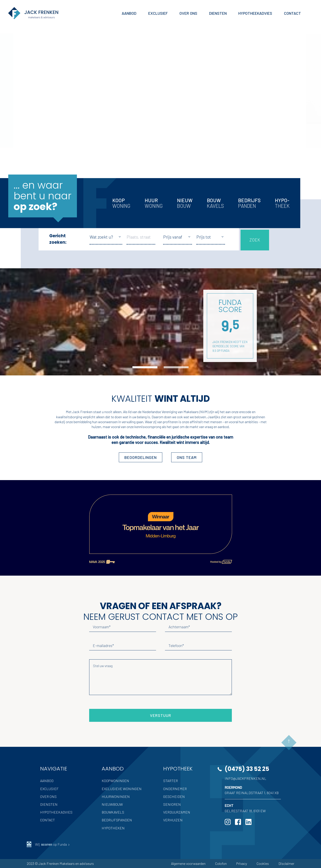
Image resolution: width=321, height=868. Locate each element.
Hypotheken (113, 828)
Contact (47, 820)
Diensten (49, 804)
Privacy (242, 863)
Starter (171, 781)
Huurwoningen (116, 796)
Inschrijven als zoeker (48, 136)
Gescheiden (174, 796)
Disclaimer (286, 863)
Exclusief (49, 789)
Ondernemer (175, 789)
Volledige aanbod (44, 98)
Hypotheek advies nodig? (51, 124)
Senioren (172, 804)
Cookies (263, 863)
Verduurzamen (177, 812)
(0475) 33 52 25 (247, 769)
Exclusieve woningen (122, 789)
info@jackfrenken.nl (246, 778)
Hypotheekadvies (56, 812)
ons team (187, 457)
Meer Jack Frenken (44, 158)
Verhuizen (173, 820)
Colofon (221, 863)
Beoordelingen (141, 457)
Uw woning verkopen (47, 111)
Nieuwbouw (112, 804)
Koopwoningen (115, 781)
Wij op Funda (48, 844)
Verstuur (161, 715)
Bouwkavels (113, 812)
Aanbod (47, 781)
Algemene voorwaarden (188, 863)
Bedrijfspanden (117, 820)
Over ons (48, 796)
